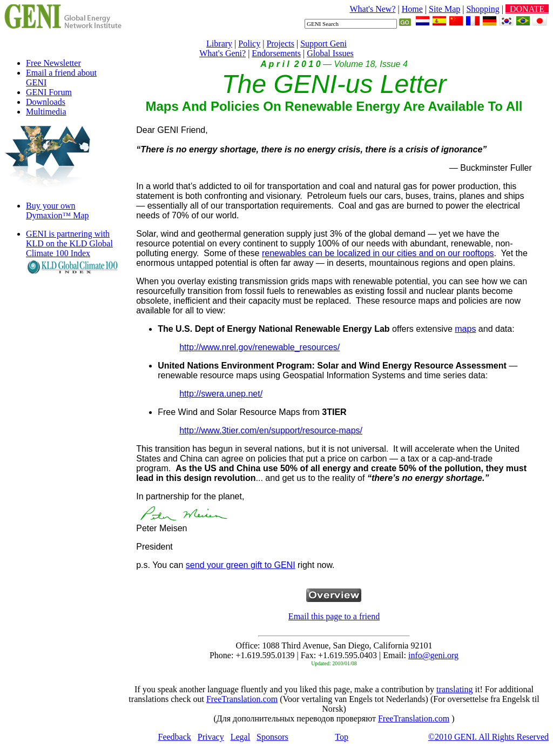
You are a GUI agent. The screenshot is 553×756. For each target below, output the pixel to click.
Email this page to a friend (334, 616)
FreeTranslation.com (242, 699)
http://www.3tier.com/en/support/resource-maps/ (271, 430)
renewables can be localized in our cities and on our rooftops (378, 253)
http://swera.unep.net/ (221, 394)
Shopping (483, 9)
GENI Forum (49, 92)
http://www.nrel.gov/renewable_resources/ (259, 347)
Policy (249, 44)
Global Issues (330, 53)
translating (455, 689)
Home (412, 9)
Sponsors (272, 737)
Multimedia (46, 112)
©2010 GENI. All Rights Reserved (488, 737)
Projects (280, 44)
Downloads (46, 102)
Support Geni (323, 44)
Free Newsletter (53, 63)
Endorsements (276, 53)
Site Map (444, 9)
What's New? (372, 9)
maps (465, 329)
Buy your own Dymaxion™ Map (58, 210)
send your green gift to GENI (241, 565)
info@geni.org (433, 655)
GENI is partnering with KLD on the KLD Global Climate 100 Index (69, 243)
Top (342, 737)
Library (219, 44)
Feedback (175, 737)
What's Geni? (222, 53)
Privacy (211, 737)
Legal (240, 737)
